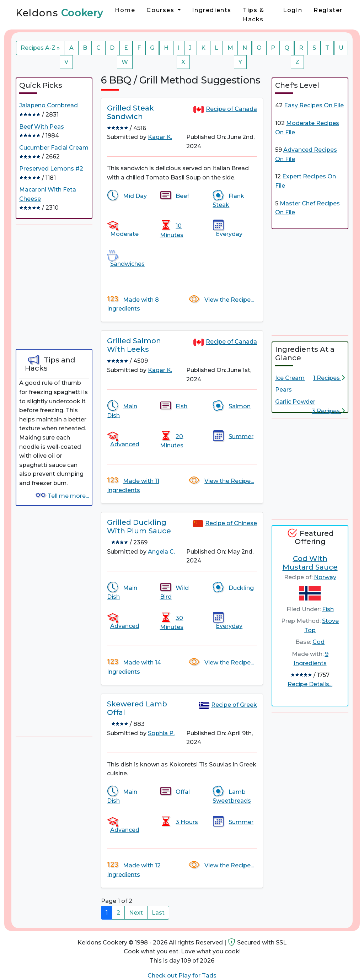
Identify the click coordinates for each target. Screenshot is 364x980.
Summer (241, 436)
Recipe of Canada (231, 109)
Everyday (229, 234)
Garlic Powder (295, 402)
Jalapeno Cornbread (49, 105)
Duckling (241, 588)
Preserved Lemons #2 (51, 169)
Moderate (124, 234)
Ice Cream (290, 378)
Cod (318, 642)
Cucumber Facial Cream (54, 148)
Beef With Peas (42, 127)
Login (293, 10)
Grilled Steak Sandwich (130, 112)
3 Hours (187, 822)
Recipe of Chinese (231, 523)
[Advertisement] (69, 284)
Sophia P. (161, 733)
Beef (182, 196)
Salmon (240, 406)
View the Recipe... (229, 299)
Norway (325, 577)
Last (158, 913)
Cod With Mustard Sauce (310, 563)
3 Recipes (328, 411)
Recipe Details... (310, 684)
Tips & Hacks (254, 15)
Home (125, 10)
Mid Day (135, 196)
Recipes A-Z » (40, 48)
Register (328, 10)
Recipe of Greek (234, 705)
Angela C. (161, 552)
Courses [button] (161, 10)
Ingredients (212, 10)
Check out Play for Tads (182, 976)
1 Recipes (329, 378)
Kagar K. (160, 137)
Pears (283, 390)
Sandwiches (127, 264)
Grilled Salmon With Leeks (134, 345)
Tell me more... (68, 496)
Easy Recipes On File (314, 105)
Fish (181, 406)
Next (136, 913)
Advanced (125, 444)
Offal (183, 791)
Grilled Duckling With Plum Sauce (139, 527)
